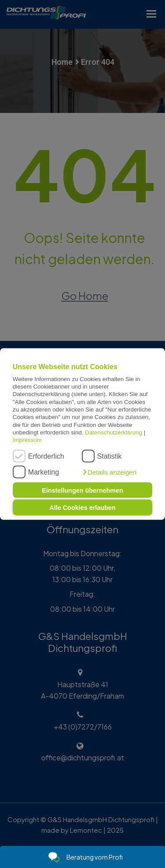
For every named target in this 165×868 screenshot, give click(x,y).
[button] (109, 472)
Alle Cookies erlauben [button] (82, 508)
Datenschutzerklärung (114, 432)
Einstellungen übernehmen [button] (82, 490)
